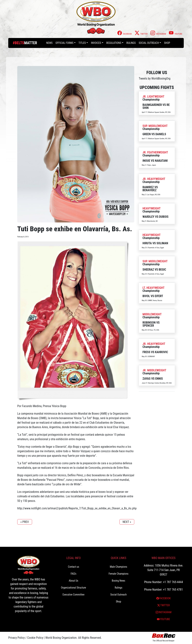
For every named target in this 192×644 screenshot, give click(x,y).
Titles (82, 43)
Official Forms (64, 43)
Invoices (96, 43)
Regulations (114, 43)
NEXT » (127, 522)
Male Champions (119, 567)
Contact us (73, 567)
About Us (73, 581)
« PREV (25, 522)
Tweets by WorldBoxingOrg (155, 79)
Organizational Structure (73, 588)
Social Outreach (149, 43)
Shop (167, 43)
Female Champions (118, 574)
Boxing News (118, 581)
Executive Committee (73, 595)
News (49, 43)
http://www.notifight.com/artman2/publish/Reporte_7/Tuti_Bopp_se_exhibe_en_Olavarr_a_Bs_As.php (77, 508)
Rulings (131, 43)
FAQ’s (73, 574)
